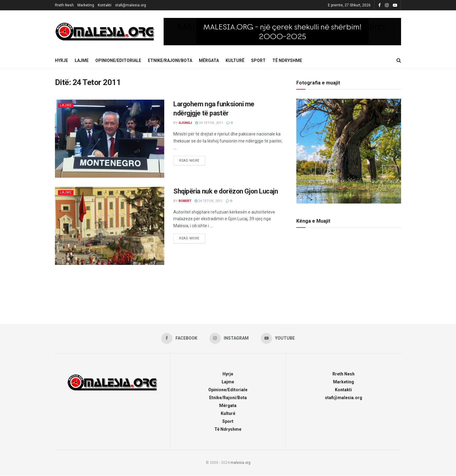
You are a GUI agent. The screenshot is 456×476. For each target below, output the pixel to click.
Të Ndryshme (287, 60)
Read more (192, 159)
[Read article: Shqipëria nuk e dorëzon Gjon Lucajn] (110, 226)
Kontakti (105, 5)
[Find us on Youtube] (278, 338)
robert (185, 201)
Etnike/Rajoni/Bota (170, 60)
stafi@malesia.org (131, 5)
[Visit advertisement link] (282, 32)
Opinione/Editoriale (118, 60)
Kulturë (235, 60)
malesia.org (240, 463)
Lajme (82, 60)
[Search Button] (399, 60)
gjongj (185, 123)
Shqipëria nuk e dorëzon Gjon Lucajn (226, 191)
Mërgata (209, 60)
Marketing (86, 5)
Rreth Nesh (64, 5)
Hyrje (61, 60)
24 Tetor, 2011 (209, 123)
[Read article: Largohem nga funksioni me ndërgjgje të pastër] (110, 139)
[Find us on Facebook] (179, 338)
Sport (258, 60)
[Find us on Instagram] (229, 338)
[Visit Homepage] (105, 32)
